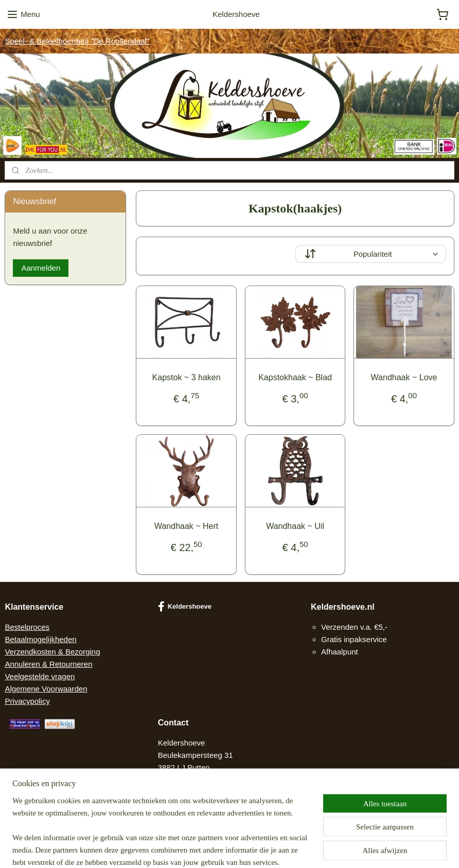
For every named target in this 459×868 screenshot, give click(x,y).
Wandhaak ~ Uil (295, 526)
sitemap (198, 849)
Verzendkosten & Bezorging (52, 652)
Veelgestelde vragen (40, 676)
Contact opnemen (188, 792)
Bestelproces (27, 627)
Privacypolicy (27, 701)
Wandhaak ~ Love (404, 377)
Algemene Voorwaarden (46, 689)
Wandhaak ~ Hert (186, 526)
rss (216, 849)
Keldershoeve (185, 607)
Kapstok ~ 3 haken (186, 377)
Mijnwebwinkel (330, 849)
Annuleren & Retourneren (48, 664)
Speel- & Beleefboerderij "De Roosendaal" (77, 41)
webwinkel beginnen (250, 849)
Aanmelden (41, 268)
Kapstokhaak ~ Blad (295, 377)
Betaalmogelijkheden (40, 639)
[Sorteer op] (370, 254)
